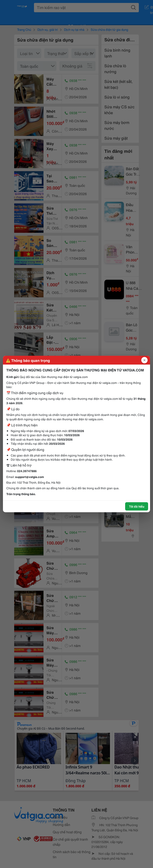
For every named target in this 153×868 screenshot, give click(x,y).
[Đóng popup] (144, 360)
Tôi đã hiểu (137, 506)
